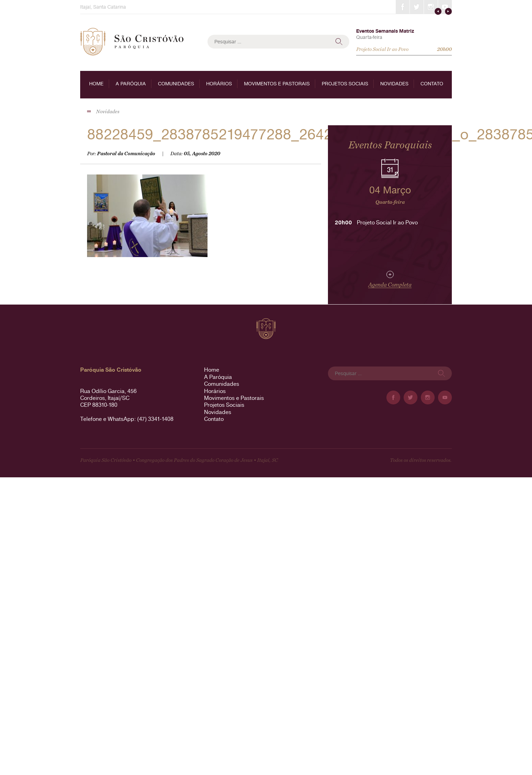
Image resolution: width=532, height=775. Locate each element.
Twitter (417, 7)
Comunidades (176, 84)
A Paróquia (131, 84)
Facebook (403, 7)
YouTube (445, 7)
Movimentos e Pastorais (277, 84)
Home (96, 84)
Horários (219, 84)
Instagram (431, 7)
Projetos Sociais (345, 84)
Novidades (394, 84)
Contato (432, 84)
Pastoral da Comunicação (126, 154)
